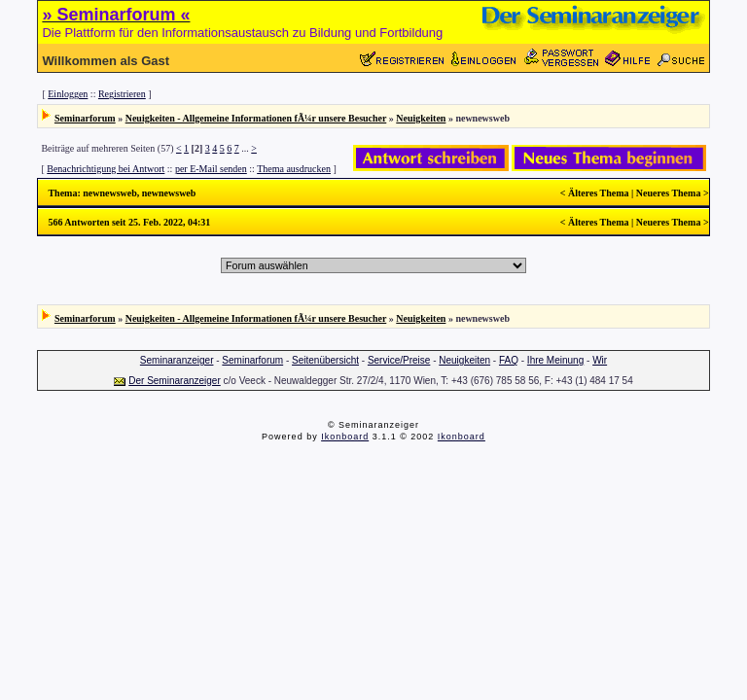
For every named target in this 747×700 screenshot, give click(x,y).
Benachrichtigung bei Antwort (106, 169)
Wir (600, 360)
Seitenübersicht (325, 360)
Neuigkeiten (421, 118)
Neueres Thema (669, 193)
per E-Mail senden (211, 169)
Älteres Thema (599, 193)
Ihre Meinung (555, 360)
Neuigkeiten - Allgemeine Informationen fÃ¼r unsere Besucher (256, 118)
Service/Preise (399, 360)
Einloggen (68, 94)
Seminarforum (85, 118)
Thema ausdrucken (294, 169)
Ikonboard (345, 437)
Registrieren (122, 94)
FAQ (509, 360)
